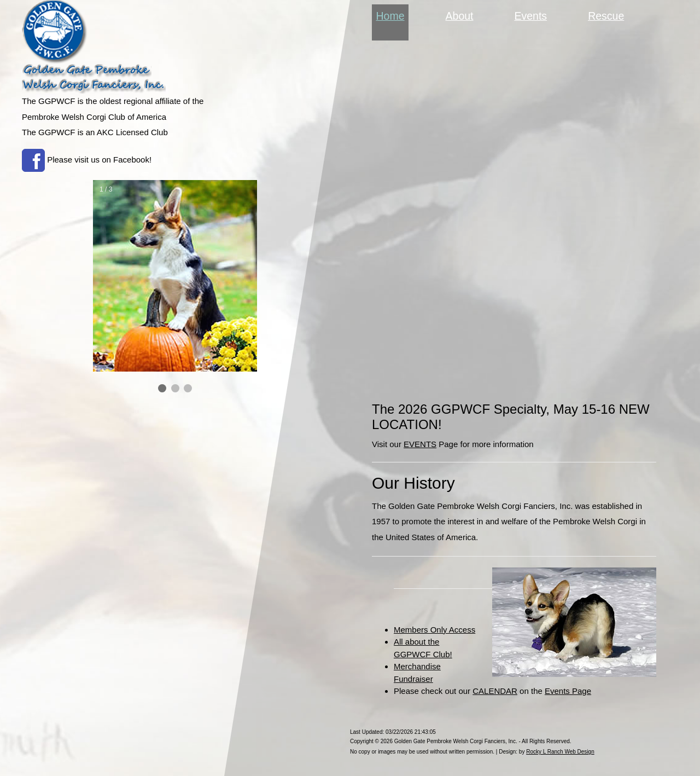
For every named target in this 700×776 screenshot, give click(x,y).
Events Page (568, 691)
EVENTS (420, 444)
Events (531, 16)
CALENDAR (495, 691)
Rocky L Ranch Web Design (560, 752)
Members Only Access (434, 630)
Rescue (606, 16)
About (460, 16)
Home (393, 15)
